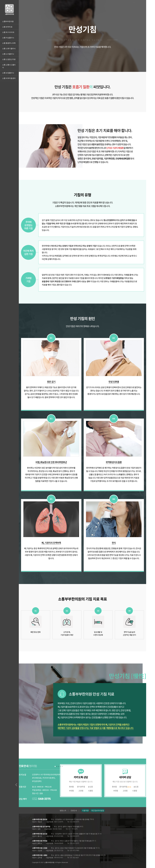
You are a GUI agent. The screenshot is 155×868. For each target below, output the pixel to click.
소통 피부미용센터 (9, 78)
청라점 (71, 787)
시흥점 (90, 791)
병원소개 (63, 810)
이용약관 (85, 810)
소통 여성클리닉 (8, 38)
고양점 (81, 791)
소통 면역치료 (7, 27)
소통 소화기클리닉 (9, 49)
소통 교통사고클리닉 (9, 66)
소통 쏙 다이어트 (8, 32)
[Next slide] (62, 785)
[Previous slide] (16, 785)
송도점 (90, 787)
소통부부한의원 (8, 21)
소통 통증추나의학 (9, 43)
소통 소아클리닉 (8, 54)
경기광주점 (81, 787)
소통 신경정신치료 (9, 59)
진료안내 (74, 810)
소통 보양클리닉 (8, 73)
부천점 (71, 791)
